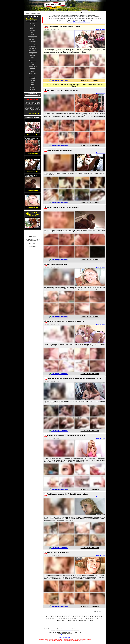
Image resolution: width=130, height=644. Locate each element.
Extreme (33, 57)
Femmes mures (32, 61)
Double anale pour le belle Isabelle (58, 553)
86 (65, 620)
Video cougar (33, 89)
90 (74, 620)
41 (71, 617)
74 (86, 619)
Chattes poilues (33, 41)
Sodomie (32, 86)
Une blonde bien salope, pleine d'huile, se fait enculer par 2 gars (68, 494)
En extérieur (33, 54)
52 (95, 617)
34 (56, 617)
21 (85, 615)
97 (89, 620)
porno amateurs (67, 630)
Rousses (33, 82)
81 (101, 619)
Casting (33, 38)
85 (63, 620)
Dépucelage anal (32, 47)
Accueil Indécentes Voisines (33, 13)
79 (97, 619)
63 (62, 619)
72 (82, 619)
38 (64, 617)
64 (64, 619)
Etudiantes (33, 56)
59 (53, 619)
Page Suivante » (98, 612)
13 (67, 615)
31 (49, 617)
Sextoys (33, 84)
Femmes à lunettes (32, 59)
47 (84, 617)
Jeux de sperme (32, 73)
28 (100, 615)
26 (96, 615)
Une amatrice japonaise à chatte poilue (60, 150)
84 (61, 620)
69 (75, 619)
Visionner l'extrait (101, 29)
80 (99, 619)
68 (73, 619)
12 (65, 615)
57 (49, 619)
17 (76, 615)
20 (82, 615)
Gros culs (33, 68)
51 (93, 617)
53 (97, 617)
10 (61, 615)
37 (62, 617)
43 (75, 617)
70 (77, 619)
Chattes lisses (33, 40)
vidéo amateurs (66, 629)
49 (89, 617)
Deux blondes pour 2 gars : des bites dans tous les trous (65, 321)
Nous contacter (65, 635)
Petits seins (32, 80)
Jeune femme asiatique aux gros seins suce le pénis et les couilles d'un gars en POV (74, 378)
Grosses (33, 72)
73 (84, 619)
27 (98, 615)
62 (60, 619)
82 (56, 620)
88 (70, 620)
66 (68, 619)
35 (58, 617)
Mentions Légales (64, 637)
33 (53, 617)
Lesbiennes (32, 75)
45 (80, 617)
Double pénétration (32, 48)
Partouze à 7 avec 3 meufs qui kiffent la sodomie (63, 90)
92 (78, 620)
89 (72, 620)
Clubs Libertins (32, 43)
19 (80, 615)
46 (82, 617)
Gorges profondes (32, 66)
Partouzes (32, 79)
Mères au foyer (32, 77)
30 (47, 617)
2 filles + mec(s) (32, 25)
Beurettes (32, 31)
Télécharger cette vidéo (60, 80)
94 (83, 620)
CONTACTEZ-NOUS (32, 114)
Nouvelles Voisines (32, 19)
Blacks (32, 32)
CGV (69, 637)
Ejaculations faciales (33, 52)
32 (51, 617)
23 (89, 615)
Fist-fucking (32, 63)
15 (71, 615)
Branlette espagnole (33, 36)
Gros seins (32, 70)
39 (67, 617)
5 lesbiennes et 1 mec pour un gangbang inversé (64, 26)
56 (46, 619)
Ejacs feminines (32, 50)
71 (79, 619)
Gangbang (32, 64)
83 (59, 620)
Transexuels (33, 88)
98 (92, 620)
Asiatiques (32, 29)
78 (95, 619)
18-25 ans (32, 24)
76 (90, 619)
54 (100, 617)
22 (87, 615)
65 (66, 619)
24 (91, 615)
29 (102, 615)
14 (69, 615)
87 (67, 620)
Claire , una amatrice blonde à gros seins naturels (63, 207)
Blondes (32, 34)
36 (60, 617)
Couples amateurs (32, 45)
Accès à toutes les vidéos (90, 80)
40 (69, 617)
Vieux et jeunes (32, 91)
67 (71, 619)
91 (76, 620)
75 (88, 619)
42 (73, 617)
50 (91, 617)
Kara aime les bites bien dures (57, 264)
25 (94, 615)
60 (55, 619)
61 (57, 619)
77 (93, 619)
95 (85, 620)
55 (102, 617)
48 (86, 617)
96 (87, 620)
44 (78, 617)
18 (78, 615)
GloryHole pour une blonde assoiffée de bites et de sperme (66, 436)
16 (74, 615)
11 (63, 615)
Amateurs (32, 27)
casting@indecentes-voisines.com (79, 22)
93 (81, 620)
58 (51, 619)
